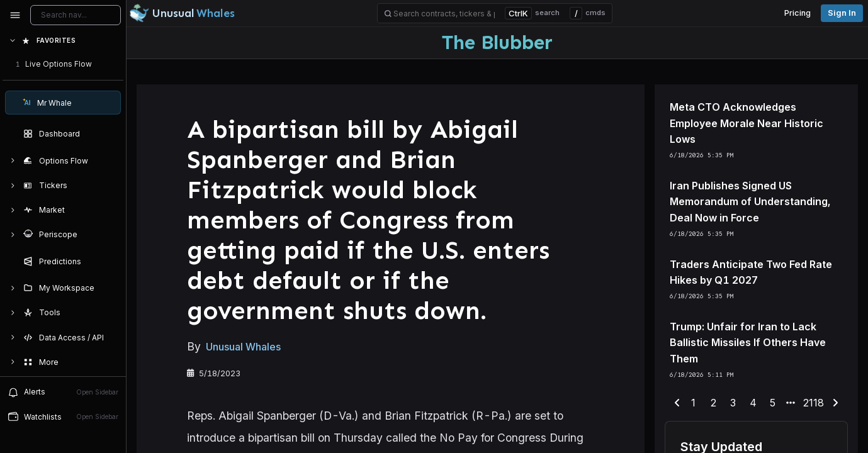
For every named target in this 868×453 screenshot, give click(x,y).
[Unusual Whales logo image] (182, 13)
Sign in (842, 13)
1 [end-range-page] (693, 403)
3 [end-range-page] (733, 403)
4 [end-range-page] (753, 403)
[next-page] (835, 403)
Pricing (798, 13)
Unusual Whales (243, 347)
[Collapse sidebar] (15, 15)
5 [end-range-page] (773, 403)
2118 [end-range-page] (814, 403)
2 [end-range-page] (713, 403)
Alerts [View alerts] (63, 392)
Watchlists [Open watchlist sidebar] (63, 417)
